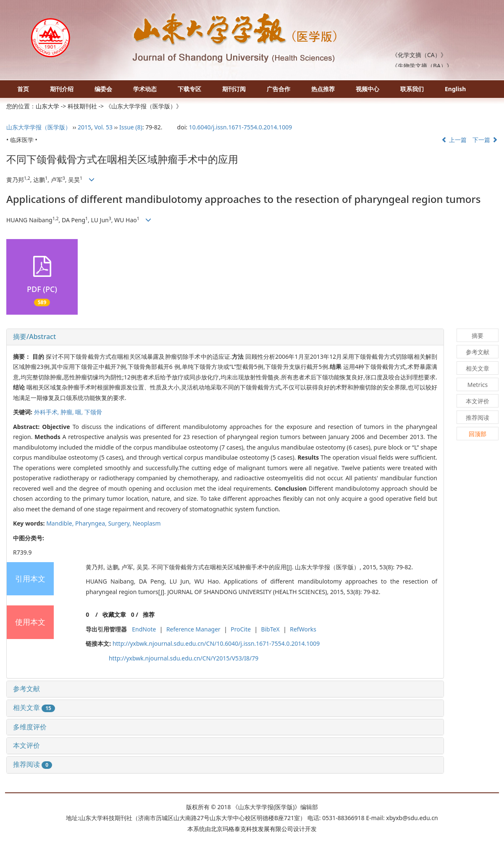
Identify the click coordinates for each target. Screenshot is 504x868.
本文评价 (26, 745)
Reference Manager (193, 629)
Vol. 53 (103, 127)
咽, (80, 412)
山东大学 (47, 106)
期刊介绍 (62, 89)
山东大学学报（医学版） (39, 127)
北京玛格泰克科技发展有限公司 (252, 829)
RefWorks (303, 629)
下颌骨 (93, 412)
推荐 (149, 614)
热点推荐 (323, 89)
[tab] (225, 337)
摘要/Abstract (34, 337)
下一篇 (485, 140)
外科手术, (47, 412)
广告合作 (278, 89)
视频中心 (367, 89)
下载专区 (189, 89)
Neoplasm (147, 523)
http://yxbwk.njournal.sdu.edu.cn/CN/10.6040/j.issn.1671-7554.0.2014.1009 (216, 643)
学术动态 (145, 89)
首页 (23, 89)
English (455, 89)
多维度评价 (30, 727)
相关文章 (34, 708)
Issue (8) (131, 127)
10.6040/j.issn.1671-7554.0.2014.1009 (241, 127)
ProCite (241, 629)
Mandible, (61, 523)
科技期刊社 (82, 106)
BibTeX (270, 629)
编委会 (103, 89)
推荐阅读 (33, 764)
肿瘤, (68, 412)
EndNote (144, 629)
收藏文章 (114, 614)
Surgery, (120, 523)
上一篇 (454, 140)
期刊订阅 (234, 89)
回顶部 (478, 434)
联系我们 (412, 89)
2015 (84, 127)
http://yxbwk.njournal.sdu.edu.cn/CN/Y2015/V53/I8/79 (184, 658)
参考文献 (26, 689)
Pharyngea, (92, 523)
